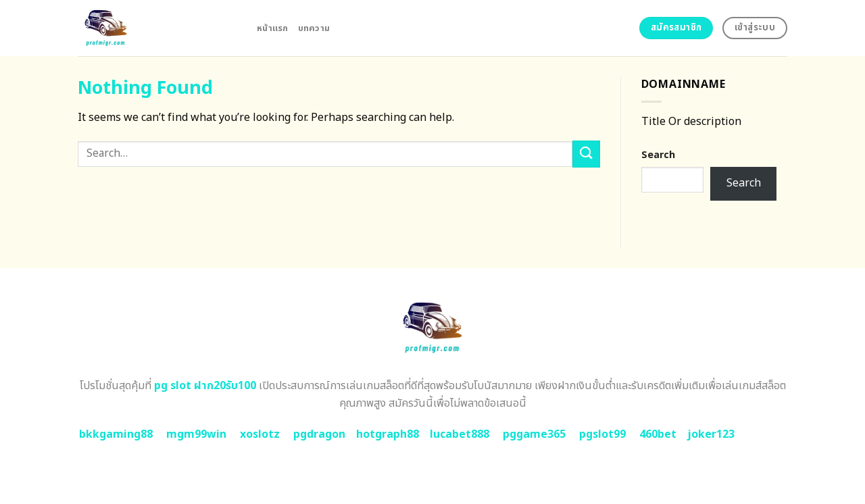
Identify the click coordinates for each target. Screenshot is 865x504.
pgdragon (319, 434)
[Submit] (586, 154)
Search (658, 155)
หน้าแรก (273, 28)
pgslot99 (602, 434)
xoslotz (260, 434)
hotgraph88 (388, 434)
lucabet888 (460, 434)
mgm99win (196, 434)
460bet (658, 434)
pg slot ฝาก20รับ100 (205, 386)
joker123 (711, 434)
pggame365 (534, 434)
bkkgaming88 (116, 434)
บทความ (314, 28)
